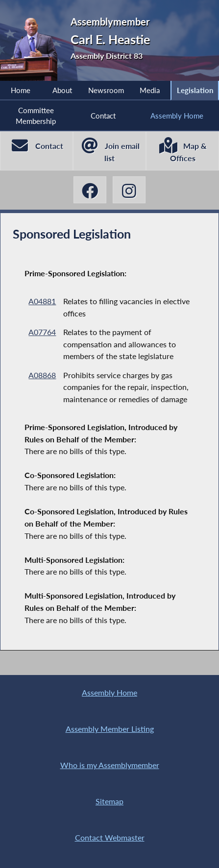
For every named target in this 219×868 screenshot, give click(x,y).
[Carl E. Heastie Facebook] (90, 190)
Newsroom (106, 90)
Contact (103, 116)
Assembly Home (177, 116)
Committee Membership (36, 116)
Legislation (195, 90)
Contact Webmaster (110, 838)
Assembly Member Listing (110, 729)
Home (21, 90)
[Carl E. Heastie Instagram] (129, 190)
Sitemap (109, 801)
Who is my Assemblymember (110, 765)
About (62, 90)
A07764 (42, 332)
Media (150, 90)
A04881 (42, 301)
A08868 (42, 375)
